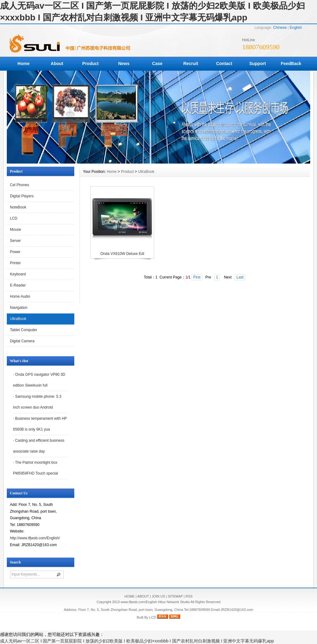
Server (15, 241)
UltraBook (18, 319)
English (296, 28)
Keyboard (18, 274)
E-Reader (18, 285)
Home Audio (20, 296)
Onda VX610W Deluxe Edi (122, 254)
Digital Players (22, 196)
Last (240, 277)
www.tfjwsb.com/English (139, 602)
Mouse (15, 230)
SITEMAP (175, 596)
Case (157, 64)
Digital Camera (22, 341)
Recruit (191, 64)
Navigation (19, 308)
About (57, 64)
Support (258, 64)
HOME (130, 596)
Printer (15, 263)
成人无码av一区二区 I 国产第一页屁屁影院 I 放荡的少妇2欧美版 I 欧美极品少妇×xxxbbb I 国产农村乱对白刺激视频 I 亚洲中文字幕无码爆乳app (137, 641)
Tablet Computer (24, 330)
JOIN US (158, 596)
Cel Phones (20, 185)
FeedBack (291, 64)
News (124, 64)
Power (15, 252)
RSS (189, 596)
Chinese (280, 28)
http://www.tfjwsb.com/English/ (35, 538)
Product (91, 64)
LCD (14, 218)
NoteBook (18, 207)
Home (24, 64)
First (197, 277)
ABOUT (143, 596)
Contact (224, 64)
